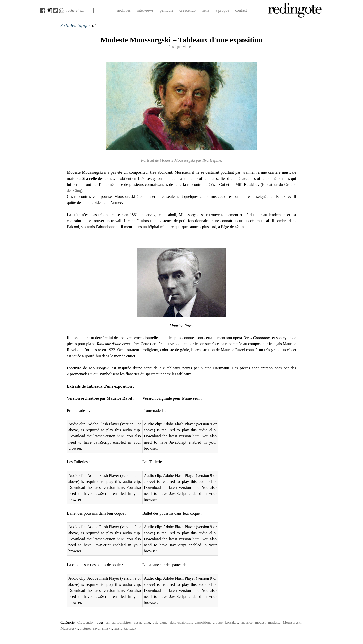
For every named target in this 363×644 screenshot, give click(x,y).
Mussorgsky (69, 628)
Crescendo (85, 622)
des (172, 622)
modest (260, 622)
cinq (147, 622)
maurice (247, 622)
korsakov (232, 622)
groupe (218, 622)
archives (124, 10)
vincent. (189, 47)
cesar (138, 622)
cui (155, 622)
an (108, 622)
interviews (145, 10)
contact (241, 10)
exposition (202, 622)
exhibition (185, 622)
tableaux (130, 628)
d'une (164, 622)
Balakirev (124, 622)
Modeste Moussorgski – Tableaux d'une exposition (182, 40)
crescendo (188, 10)
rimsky (107, 628)
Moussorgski (292, 622)
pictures (85, 628)
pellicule (167, 10)
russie (118, 628)
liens (205, 10)
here (120, 436)
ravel (97, 628)
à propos (222, 10)
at (113, 622)
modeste (274, 622)
